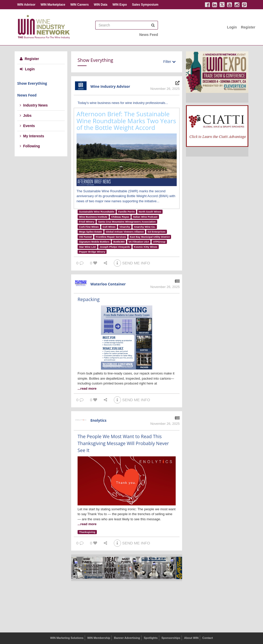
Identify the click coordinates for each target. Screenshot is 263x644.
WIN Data (101, 5)
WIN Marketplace (53, 5)
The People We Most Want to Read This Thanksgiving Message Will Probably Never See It (123, 443)
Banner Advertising (127, 638)
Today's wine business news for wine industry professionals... (123, 103)
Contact (208, 638)
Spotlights (151, 638)
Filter (169, 62)
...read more (87, 388)
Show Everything (32, 83)
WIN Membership (99, 638)
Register (248, 27)
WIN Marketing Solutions (67, 638)
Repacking (89, 299)
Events (27, 126)
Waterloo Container (108, 284)
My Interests (32, 136)
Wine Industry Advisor (110, 86)
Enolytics (98, 420)
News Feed (149, 35)
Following (30, 146)
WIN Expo (120, 5)
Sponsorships (171, 638)
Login (232, 27)
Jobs (26, 116)
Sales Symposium (145, 5)
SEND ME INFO (132, 263)
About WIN (191, 638)
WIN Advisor (26, 5)
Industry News (34, 105)
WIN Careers (79, 5)
